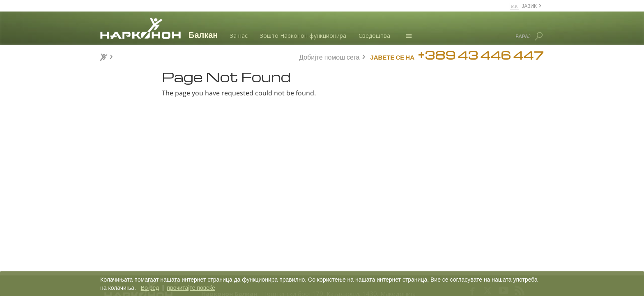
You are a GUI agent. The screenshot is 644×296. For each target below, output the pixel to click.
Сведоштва (374, 36)
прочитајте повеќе (191, 288)
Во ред (150, 288)
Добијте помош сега (329, 56)
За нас (239, 36)
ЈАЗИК (529, 6)
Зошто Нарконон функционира (303, 36)
